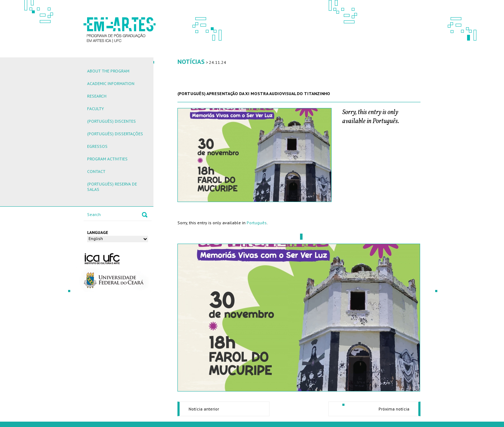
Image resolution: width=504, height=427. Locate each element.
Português (257, 223)
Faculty (96, 109)
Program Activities (107, 159)
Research (97, 96)
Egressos (97, 146)
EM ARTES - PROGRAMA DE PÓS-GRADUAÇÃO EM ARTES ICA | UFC (120, 29)
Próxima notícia (394, 409)
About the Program (108, 71)
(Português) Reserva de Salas (112, 187)
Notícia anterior (204, 409)
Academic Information (111, 83)
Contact (96, 171)
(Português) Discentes (111, 121)
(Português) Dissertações (115, 134)
